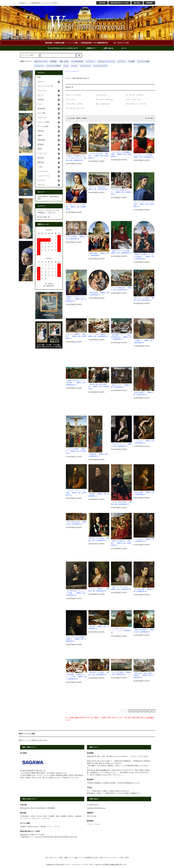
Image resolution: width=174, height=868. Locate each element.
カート (124, 48)
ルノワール (122, 61)
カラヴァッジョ (85, 66)
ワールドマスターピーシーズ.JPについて (63, 48)
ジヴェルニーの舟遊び (54, 66)
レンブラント (90, 61)
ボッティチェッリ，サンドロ (136, 104)
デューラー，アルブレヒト (105, 99)
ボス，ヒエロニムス (103, 104)
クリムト (74, 66)
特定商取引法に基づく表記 (94, 858)
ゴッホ (66, 66)
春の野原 (54, 61)
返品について (79, 858)
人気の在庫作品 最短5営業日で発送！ (49, 198)
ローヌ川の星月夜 (77, 61)
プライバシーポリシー (112, 858)
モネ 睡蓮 (131, 61)
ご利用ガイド (91, 48)
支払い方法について (52, 858)
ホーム (67, 71)
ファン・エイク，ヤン (134, 99)
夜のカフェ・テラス (41, 61)
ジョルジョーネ (101, 95)
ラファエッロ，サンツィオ (75, 108)
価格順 (78, 118)
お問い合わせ (108, 48)
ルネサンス (75, 71)
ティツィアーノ (71, 99)
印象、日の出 (64, 61)
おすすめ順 (71, 118)
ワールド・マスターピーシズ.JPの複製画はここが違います (48, 212)
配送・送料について (67, 858)
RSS (122, 858)
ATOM (127, 858)
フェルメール (39, 66)
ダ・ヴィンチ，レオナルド (135, 95)
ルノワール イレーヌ (100, 66)
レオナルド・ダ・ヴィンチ (106, 61)
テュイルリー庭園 (143, 61)
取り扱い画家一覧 (44, 217)
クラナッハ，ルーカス (73, 95)
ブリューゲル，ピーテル (74, 104)
